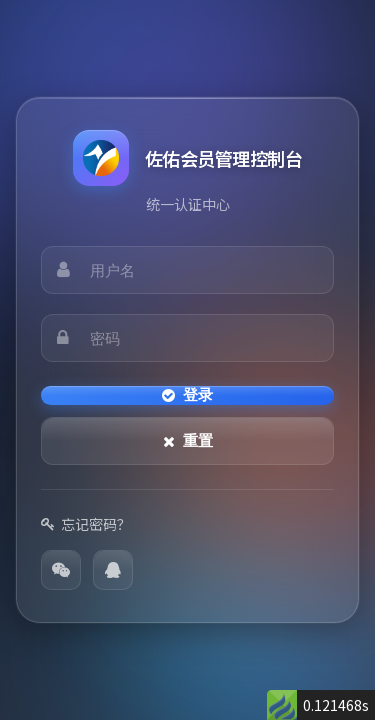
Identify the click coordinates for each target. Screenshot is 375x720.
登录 (187, 394)
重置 (188, 440)
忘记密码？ (86, 524)
